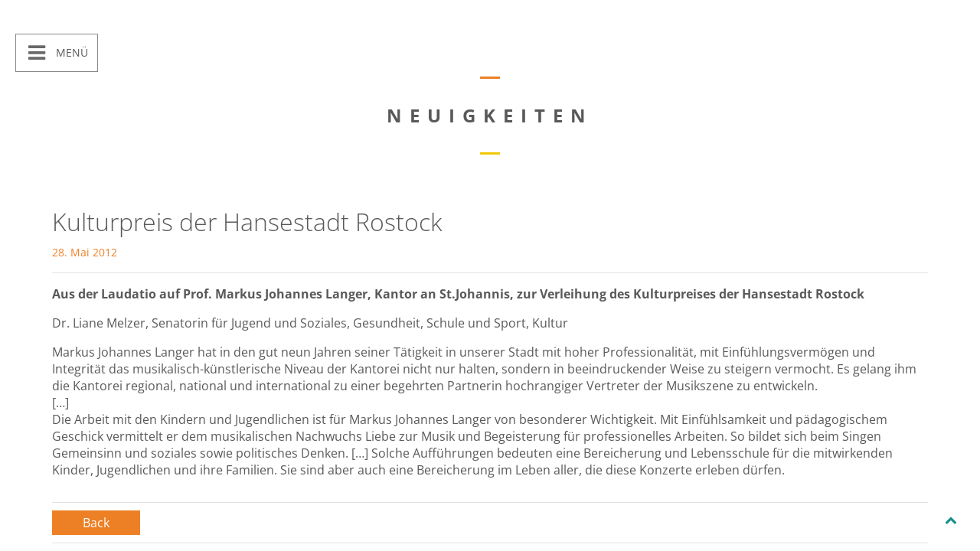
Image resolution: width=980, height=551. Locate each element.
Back (96, 523)
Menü (70, 52)
